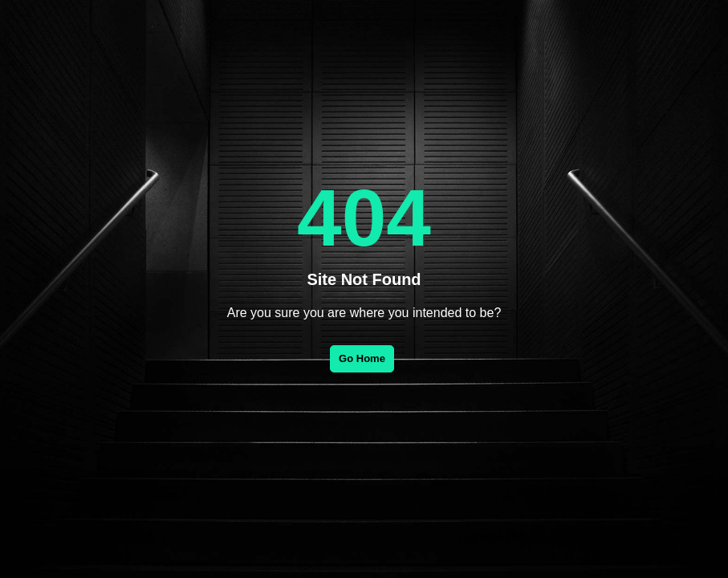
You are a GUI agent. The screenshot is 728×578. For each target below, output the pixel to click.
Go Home (362, 358)
